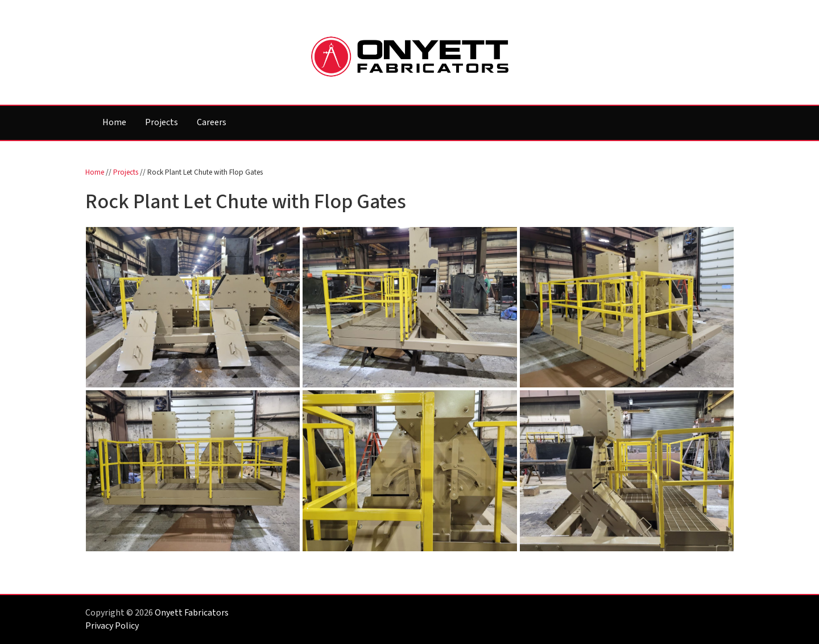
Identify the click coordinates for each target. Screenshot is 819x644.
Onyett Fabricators (192, 613)
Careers (212, 122)
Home (114, 122)
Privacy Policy (112, 626)
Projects (162, 122)
